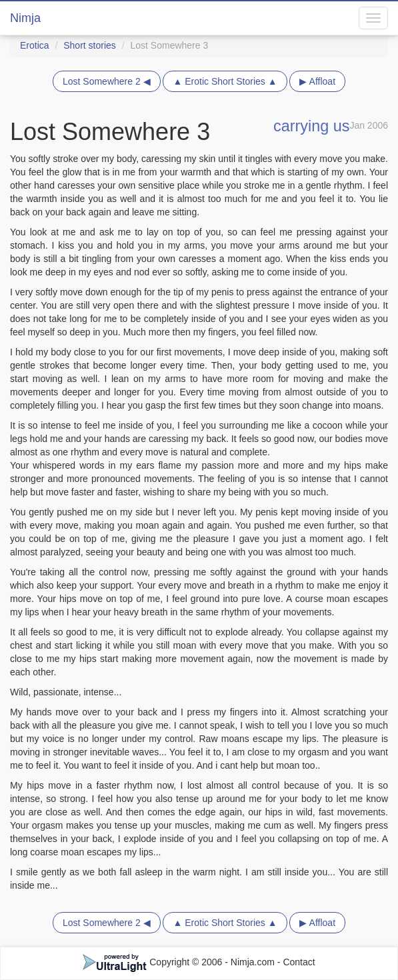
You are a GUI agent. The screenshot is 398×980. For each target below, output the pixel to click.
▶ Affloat (317, 81)
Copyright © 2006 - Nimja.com (180, 962)
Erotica (35, 45)
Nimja (25, 18)
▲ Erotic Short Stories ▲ (225, 81)
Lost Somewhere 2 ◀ (107, 81)
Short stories (90, 45)
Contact (299, 962)
